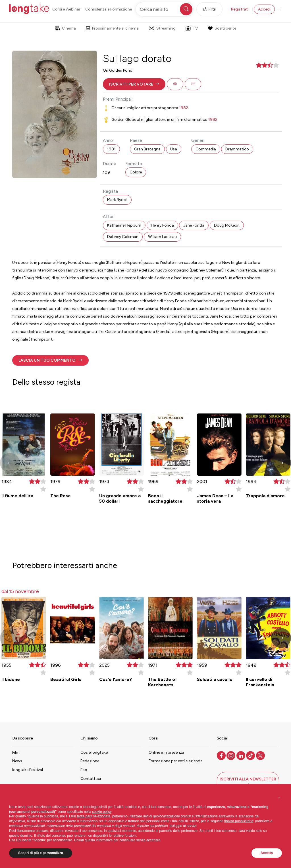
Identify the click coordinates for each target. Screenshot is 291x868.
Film (16, 752)
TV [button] (192, 28)
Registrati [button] (240, 9)
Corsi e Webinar (66, 9)
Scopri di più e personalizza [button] (41, 853)
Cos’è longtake (94, 752)
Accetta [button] (267, 853)
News (17, 761)
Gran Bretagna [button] (147, 149)
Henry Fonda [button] (162, 225)
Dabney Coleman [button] (123, 237)
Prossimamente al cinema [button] (112, 28)
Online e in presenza (166, 752)
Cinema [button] (65, 28)
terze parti (85, 816)
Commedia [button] (206, 149)
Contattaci (91, 779)
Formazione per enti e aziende (175, 761)
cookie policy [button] (102, 812)
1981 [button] (111, 149)
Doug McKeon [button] (227, 225)
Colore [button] (136, 172)
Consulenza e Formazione (109, 9)
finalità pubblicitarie (239, 821)
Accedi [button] (264, 9)
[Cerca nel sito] (165, 9)
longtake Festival (28, 770)
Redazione (90, 761)
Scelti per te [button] (222, 28)
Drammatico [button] (237, 149)
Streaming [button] (162, 28)
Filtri (209, 9)
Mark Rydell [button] (117, 200)
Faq (84, 770)
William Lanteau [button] (162, 237)
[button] (134, 84)
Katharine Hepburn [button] (124, 225)
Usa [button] (174, 149)
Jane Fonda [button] (194, 225)
